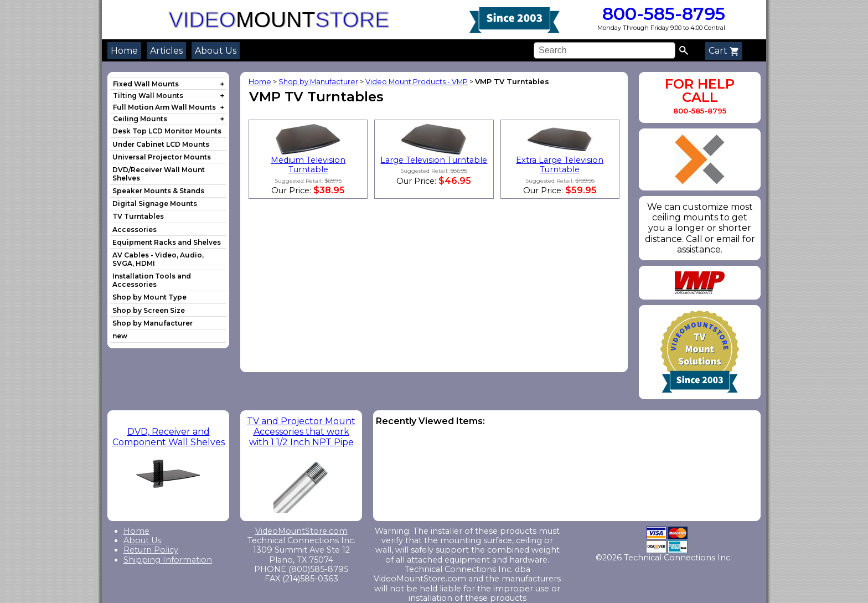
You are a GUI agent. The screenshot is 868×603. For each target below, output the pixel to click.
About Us (216, 51)
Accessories (135, 230)
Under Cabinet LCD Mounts (161, 144)
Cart (724, 51)
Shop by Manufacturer (153, 323)
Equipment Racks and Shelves (167, 242)
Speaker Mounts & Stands (158, 191)
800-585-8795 (661, 14)
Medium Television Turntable (308, 165)
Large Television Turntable (434, 160)
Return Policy (151, 550)
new (120, 336)
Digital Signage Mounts (155, 203)
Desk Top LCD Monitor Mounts (167, 131)
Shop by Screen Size (149, 310)
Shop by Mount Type (149, 297)
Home (124, 51)
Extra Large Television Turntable (560, 165)
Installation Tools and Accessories (152, 280)
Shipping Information (168, 560)
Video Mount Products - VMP (417, 82)
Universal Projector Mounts (162, 157)
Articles (166, 51)
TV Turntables (138, 216)
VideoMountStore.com (301, 531)
